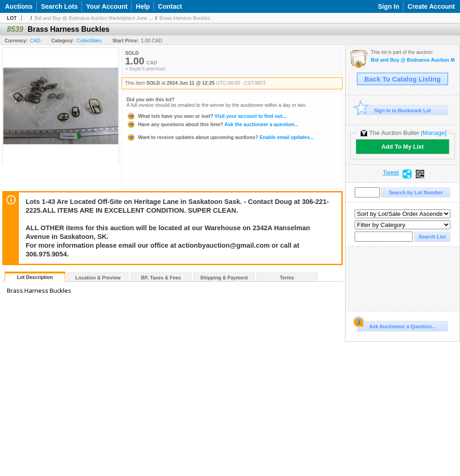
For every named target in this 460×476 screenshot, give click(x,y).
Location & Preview (98, 278)
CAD (35, 41)
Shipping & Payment (224, 278)
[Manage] (434, 133)
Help (143, 6)
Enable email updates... (220, 137)
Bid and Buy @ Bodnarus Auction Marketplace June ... (94, 18)
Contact (170, 6)
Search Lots (59, 6)
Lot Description (35, 277)
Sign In (388, 6)
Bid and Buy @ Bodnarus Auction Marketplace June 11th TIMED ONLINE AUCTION (413, 60)
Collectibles (89, 41)
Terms (287, 278)
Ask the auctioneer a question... (212, 124)
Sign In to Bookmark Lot (394, 110)
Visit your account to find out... (206, 116)
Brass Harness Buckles (185, 18)
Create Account (431, 6)
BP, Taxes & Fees (161, 278)
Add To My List (402, 147)
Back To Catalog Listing (402, 79)
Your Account (107, 6)
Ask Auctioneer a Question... (396, 325)
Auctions (19, 6)
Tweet (391, 173)
